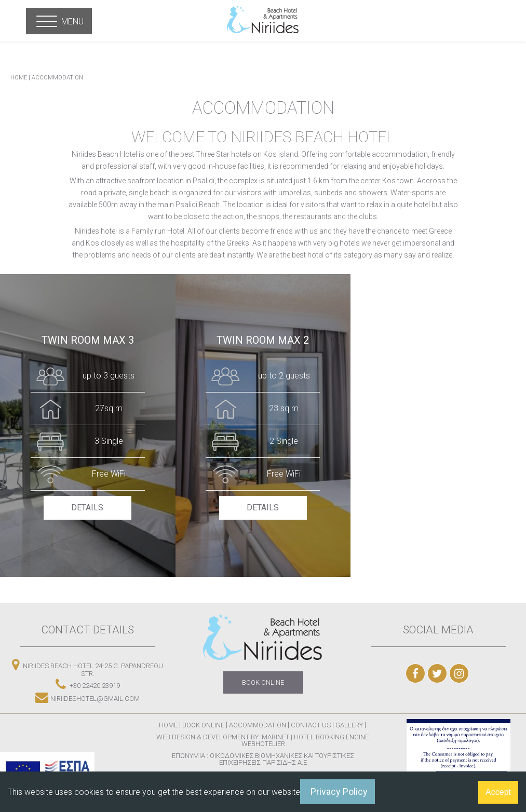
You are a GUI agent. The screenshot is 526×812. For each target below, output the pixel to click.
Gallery (350, 725)
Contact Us (311, 725)
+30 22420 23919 (88, 684)
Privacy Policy (339, 791)
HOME (19, 78)
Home (168, 725)
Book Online (203, 725)
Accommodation (57, 78)
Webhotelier (263, 744)
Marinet (275, 737)
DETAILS (88, 508)
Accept (498, 792)
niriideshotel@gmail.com (87, 697)
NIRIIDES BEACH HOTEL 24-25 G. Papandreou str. (87, 668)
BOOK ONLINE (263, 682)
